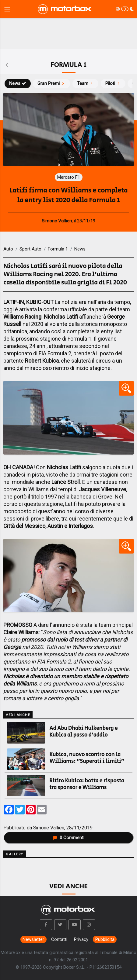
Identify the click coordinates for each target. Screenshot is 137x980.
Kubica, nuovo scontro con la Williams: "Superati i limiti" (87, 758)
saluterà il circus (91, 361)
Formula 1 (58, 249)
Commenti (68, 838)
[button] (46, 925)
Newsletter (33, 939)
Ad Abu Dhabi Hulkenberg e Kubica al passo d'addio (84, 732)
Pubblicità (105, 939)
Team (86, 83)
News (18, 83)
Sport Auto (30, 249)
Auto (8, 249)
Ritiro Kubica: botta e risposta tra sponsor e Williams (87, 784)
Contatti (59, 939)
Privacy (81, 939)
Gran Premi (51, 83)
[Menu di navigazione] (7, 9)
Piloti (113, 83)
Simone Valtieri (49, 828)
